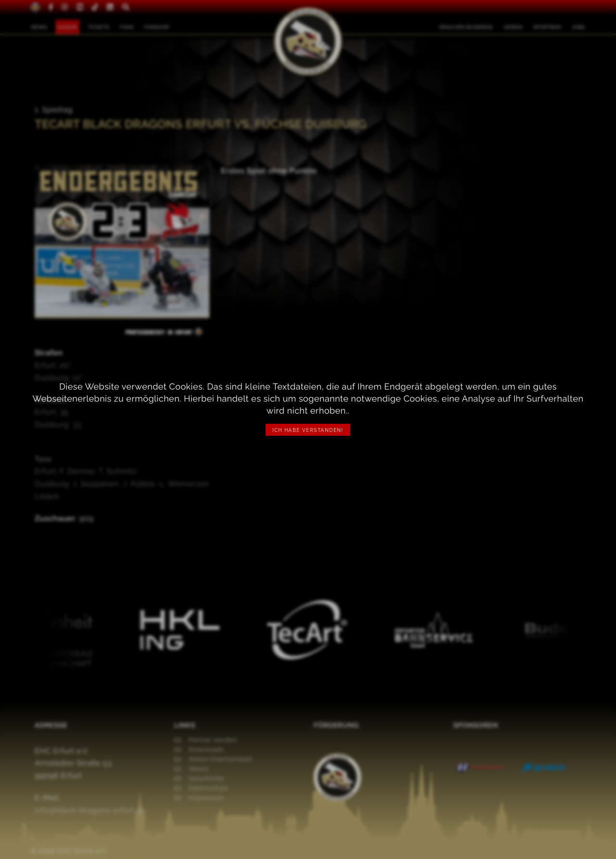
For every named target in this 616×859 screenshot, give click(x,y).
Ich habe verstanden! (308, 430)
